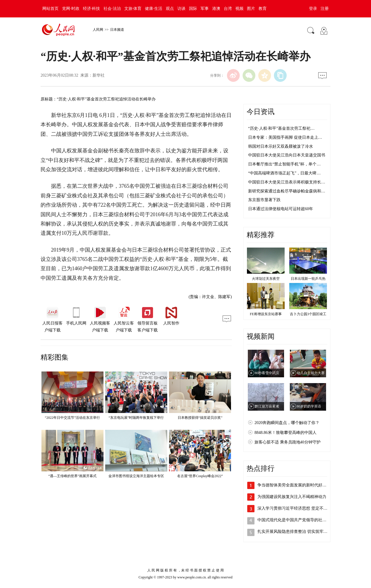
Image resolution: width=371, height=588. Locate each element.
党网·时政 (71, 9)
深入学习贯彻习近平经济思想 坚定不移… (294, 508)
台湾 (228, 9)
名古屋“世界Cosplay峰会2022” (200, 476)
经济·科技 (92, 9)
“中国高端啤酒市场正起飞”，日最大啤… (284, 173)
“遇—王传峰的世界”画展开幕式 (73, 476)
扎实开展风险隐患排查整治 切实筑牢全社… (297, 532)
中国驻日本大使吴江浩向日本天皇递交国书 (287, 155)
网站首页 (50, 9)
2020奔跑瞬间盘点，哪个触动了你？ (287, 423)
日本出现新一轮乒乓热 (308, 279)
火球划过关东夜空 (266, 279)
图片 (251, 9)
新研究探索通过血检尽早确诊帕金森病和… (287, 191)
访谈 (181, 9)
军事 (205, 9)
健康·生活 (154, 9)
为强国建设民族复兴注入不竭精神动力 (292, 497)
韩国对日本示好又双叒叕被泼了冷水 (281, 146)
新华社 (99, 75)
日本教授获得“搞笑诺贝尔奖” (200, 418)
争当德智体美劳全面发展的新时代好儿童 (294, 485)
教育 (263, 9)
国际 (193, 9)
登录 (313, 9)
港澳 (216, 9)
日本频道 (117, 30)
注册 (325, 9)
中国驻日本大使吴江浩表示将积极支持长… (287, 182)
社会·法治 (112, 9)
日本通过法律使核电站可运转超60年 (281, 209)
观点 (170, 9)
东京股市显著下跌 (264, 200)
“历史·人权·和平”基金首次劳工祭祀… (281, 128)
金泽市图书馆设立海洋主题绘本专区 (136, 476)
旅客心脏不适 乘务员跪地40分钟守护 (288, 442)
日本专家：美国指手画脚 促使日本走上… (285, 137)
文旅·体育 (133, 9)
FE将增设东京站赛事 (266, 314)
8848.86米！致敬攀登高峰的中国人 (285, 433)
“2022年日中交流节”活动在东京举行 (73, 418)
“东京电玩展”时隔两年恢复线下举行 (136, 418)
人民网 (98, 30)
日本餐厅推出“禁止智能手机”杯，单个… (284, 164)
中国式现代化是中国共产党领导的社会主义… (298, 520)
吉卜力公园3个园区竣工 (308, 314)
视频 (239, 9)
